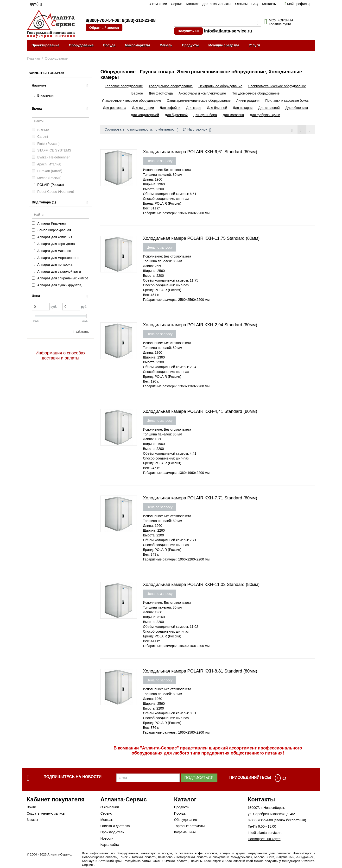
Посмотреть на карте (264, 839)
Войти (31, 807)
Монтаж (192, 4)
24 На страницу (197, 130)
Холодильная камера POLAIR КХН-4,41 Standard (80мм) (200, 411)
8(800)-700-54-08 (102, 20)
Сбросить (82, 332)
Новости (107, 838)
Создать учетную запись (46, 813)
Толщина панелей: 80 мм (162, 175)
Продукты (190, 45)
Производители (112, 832)
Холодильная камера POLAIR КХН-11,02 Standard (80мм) (201, 585)
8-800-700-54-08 (260, 820)
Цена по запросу (159, 161)
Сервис (177, 4)
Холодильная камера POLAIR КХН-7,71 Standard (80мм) (200, 498)
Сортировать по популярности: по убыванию (141, 130)
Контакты (269, 4)
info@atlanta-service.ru (228, 31)
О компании (158, 4)
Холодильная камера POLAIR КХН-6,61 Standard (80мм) (200, 152)
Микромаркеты (137, 45)
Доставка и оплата (217, 4)
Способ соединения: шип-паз (166, 199)
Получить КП (188, 31)
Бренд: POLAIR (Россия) (162, 203)
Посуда (109, 45)
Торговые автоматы (189, 826)
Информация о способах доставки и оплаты (60, 355)
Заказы (32, 820)
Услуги (254, 45)
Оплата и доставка (115, 826)
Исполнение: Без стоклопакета (167, 170)
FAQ (255, 4)
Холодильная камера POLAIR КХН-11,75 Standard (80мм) (201, 238)
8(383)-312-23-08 (139, 20)
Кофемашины (185, 832)
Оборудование (81, 45)
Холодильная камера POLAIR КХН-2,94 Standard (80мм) (200, 325)
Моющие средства (224, 45)
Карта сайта (110, 845)
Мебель (166, 45)
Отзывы (241, 4)
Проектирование (45, 45)
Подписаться (199, 778)
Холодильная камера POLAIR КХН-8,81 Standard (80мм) (200, 671)
